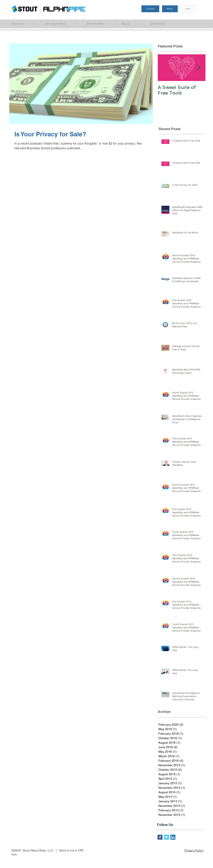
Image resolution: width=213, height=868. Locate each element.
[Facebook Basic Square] (160, 837)
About (127, 24)
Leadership (162, 24)
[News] (170, 9)
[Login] (188, 9)
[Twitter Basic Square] (166, 837)
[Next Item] (199, 68)
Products (20, 24)
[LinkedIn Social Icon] (173, 837)
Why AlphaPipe (54, 24)
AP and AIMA (98, 24)
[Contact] (150, 9)
